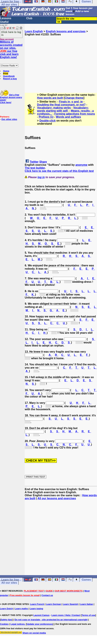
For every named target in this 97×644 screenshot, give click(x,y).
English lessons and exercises (66, 31)
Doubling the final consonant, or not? (61, 105)
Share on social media (34, 633)
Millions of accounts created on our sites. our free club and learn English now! (11, 50)
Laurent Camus (42, 615)
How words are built (50, 98)
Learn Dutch (6, 609)
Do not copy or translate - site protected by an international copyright (51, 620)
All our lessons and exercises (57, 498)
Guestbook (9, 76)
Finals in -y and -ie (71, 102)
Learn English (34, 31)
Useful (4, 22)
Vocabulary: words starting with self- (63, 109)
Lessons (6, 18)
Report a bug (10, 79)
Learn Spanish (71, 604)
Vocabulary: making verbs (54, 108)
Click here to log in (11, 33)
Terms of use (88, 615)
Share (43, 162)
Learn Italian (87, 604)
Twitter (34, 162)
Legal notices (17, 624)
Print (6, 74)
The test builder (35, 168)
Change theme (74, 98)
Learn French (37, 604)
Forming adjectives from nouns (75, 114)
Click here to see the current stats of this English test (59, 171)
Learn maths (21, 609)
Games (86, 580)
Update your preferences (40, 624)
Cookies (4, 624)
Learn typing (36, 609)
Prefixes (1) (46, 117)
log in (41, 177)
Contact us (47, 595)
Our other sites (9, 119)
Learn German (54, 604)
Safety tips (6, 620)
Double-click (47, 121)
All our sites (9, 5)
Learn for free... (11, 580)
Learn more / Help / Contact (66, 615)
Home (6, 71)
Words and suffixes (68, 117)
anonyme (81, 165)
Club (29, 18)
